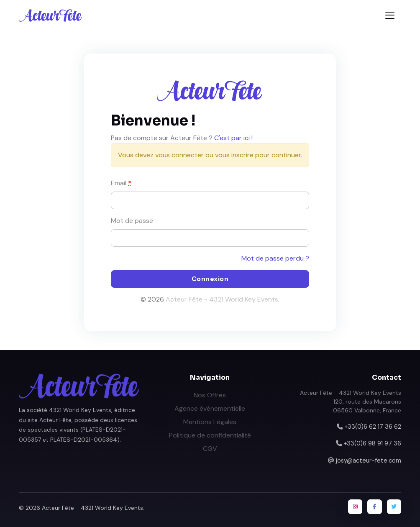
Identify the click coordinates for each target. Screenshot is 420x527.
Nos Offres (210, 395)
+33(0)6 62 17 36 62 (373, 427)
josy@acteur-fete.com (369, 460)
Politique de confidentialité (210, 435)
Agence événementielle (210, 408)
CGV (210, 449)
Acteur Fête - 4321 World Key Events (222, 299)
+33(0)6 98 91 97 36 (372, 443)
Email (121, 183)
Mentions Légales (210, 422)
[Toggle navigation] (390, 15)
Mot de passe (132, 221)
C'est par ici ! (233, 138)
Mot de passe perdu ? (275, 258)
